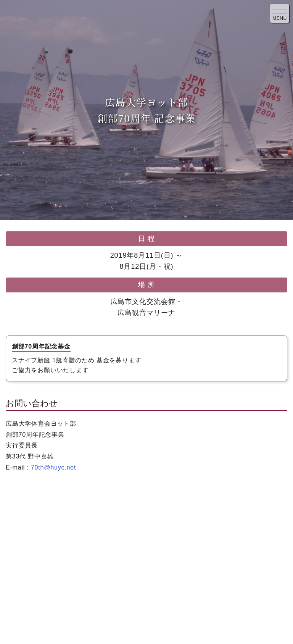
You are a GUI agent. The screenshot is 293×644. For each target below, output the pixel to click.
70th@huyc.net (53, 467)
